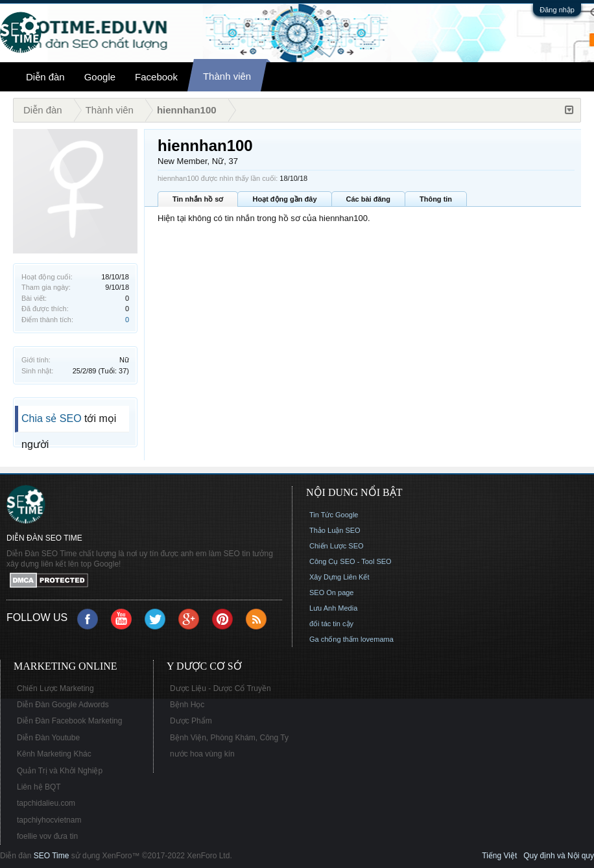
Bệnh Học (187, 705)
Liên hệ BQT (39, 787)
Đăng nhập (557, 10)
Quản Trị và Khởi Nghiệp (60, 771)
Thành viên (227, 76)
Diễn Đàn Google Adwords (63, 705)
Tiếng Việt (499, 856)
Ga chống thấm (334, 639)
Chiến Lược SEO (337, 546)
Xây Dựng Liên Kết (339, 577)
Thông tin (436, 199)
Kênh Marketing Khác (54, 754)
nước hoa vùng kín (202, 754)
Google (100, 77)
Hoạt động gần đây (284, 199)
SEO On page (332, 592)
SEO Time (52, 856)
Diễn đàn (45, 77)
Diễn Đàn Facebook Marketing (69, 721)
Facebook (156, 77)
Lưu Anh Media (333, 608)
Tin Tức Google (334, 515)
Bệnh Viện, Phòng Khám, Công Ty (229, 738)
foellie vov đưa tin (47, 836)
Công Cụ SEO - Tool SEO (350, 561)
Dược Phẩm (191, 721)
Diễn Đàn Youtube (48, 738)
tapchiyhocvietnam (49, 820)
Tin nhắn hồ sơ (198, 199)
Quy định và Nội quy (559, 856)
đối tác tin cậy (331, 624)
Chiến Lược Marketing (55, 688)
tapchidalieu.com (46, 803)
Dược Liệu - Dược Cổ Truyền (220, 688)
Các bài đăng (368, 199)
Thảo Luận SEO (335, 530)
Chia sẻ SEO (52, 418)
